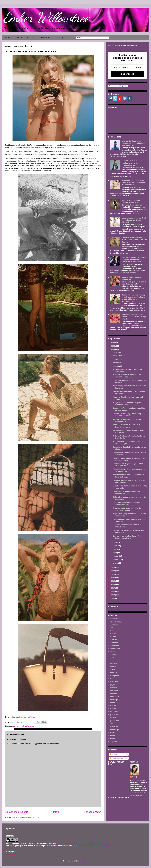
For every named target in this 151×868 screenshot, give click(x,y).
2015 (113, 591)
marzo (116, 556)
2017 (113, 588)
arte (112, 628)
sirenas (113, 724)
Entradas (115, 754)
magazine (114, 694)
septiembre (118, 363)
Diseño (26, 726)
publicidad (115, 721)
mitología (114, 700)
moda (32, 726)
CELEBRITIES (46, 38)
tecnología (115, 730)
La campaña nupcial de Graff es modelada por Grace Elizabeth (134, 220)
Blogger (84, 861)
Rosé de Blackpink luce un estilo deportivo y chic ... (126, 426)
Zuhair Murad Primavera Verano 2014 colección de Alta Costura (134, 240)
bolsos (113, 637)
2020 (113, 578)
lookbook (114, 691)
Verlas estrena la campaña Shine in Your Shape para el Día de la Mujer (133, 183)
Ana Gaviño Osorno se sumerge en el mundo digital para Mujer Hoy (133, 143)
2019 (113, 581)
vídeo (113, 739)
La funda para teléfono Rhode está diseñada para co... (127, 493)
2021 (113, 574)
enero (116, 563)
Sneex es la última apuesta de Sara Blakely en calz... (127, 420)
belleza (113, 634)
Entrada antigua (93, 812)
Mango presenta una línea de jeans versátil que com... (127, 404)
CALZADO (31, 38)
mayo (116, 549)
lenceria (114, 688)
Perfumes (114, 718)
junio (115, 546)
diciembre (117, 352)
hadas (113, 679)
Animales (114, 625)
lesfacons (31, 717)
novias (113, 709)
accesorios (115, 619)
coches (113, 652)
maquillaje (115, 697)
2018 (113, 585)
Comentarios (116, 758)
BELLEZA (60, 38)
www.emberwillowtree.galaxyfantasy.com (95, 846)
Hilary (135, 777)
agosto (116, 366)
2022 (113, 571)
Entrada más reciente (17, 812)
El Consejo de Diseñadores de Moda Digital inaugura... (128, 443)
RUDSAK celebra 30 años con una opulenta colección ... (127, 376)
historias (114, 682)
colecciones (18, 726)
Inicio (56, 812)
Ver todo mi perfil (137, 795)
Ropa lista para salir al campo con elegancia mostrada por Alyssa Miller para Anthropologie (134, 298)
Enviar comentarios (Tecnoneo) (28, 817)
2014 (113, 595)
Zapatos (114, 742)
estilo (113, 670)
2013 (113, 598)
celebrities (115, 646)
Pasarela (114, 712)
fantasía (114, 673)
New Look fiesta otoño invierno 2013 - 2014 (131, 201)
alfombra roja (116, 622)
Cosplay (114, 664)
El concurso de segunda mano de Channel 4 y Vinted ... (127, 509)
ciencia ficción (116, 649)
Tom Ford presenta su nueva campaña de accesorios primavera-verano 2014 (134, 260)
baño (112, 631)
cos (112, 661)
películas (114, 715)
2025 (113, 346)
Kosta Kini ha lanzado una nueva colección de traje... (126, 504)
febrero (116, 560)
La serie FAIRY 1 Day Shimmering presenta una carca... (127, 415)
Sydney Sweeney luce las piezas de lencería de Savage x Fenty (134, 317)
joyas (113, 685)
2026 (113, 343)
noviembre (118, 356)
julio (115, 542)
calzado (114, 640)
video (113, 736)
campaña (114, 643)
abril (115, 553)
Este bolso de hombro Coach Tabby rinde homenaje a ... (128, 537)
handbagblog (21, 717)
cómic (113, 658)
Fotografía (115, 676)
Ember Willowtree (46, 17)
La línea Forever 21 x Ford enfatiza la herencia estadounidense (132, 163)
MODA (20, 38)
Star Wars (114, 727)
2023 (113, 567)
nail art (113, 706)
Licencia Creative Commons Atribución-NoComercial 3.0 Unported (84, 844)
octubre (117, 359)
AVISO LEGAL (12, 855)
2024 (113, 349)
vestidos (114, 733)
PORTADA (8, 38)
